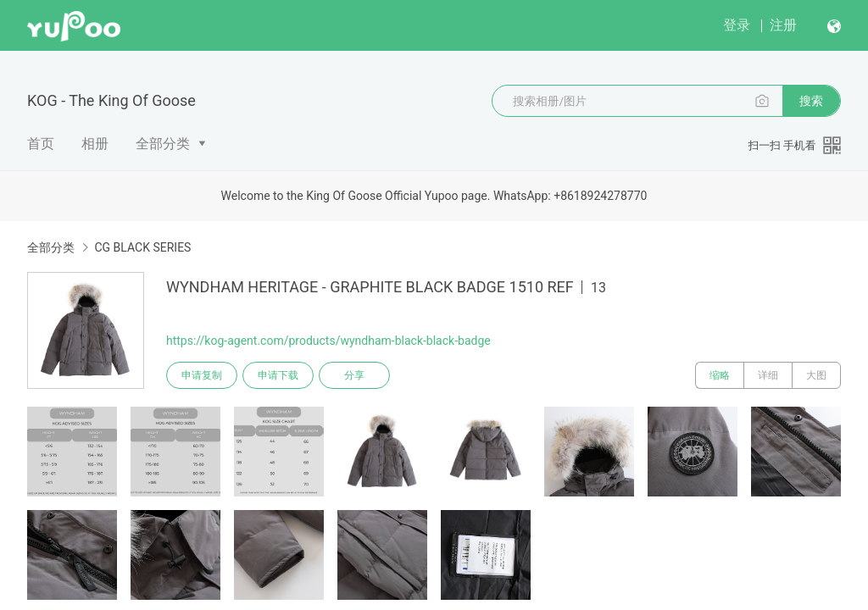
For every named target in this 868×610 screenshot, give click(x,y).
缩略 (720, 375)
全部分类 (163, 144)
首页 (41, 144)
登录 (737, 25)
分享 (354, 375)
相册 (95, 144)
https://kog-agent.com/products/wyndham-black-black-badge (328, 341)
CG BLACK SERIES (142, 247)
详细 (768, 375)
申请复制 (202, 375)
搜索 (811, 101)
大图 (816, 375)
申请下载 (278, 375)
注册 (783, 25)
